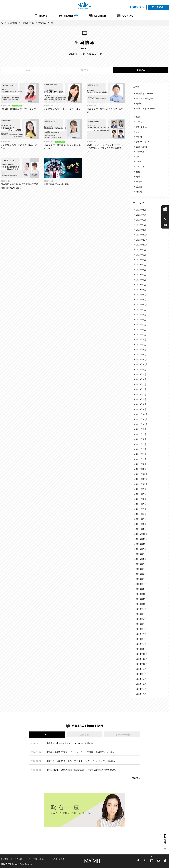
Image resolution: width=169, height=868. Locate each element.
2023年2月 (141, 404)
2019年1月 (141, 649)
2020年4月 (141, 574)
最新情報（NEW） (145, 94)
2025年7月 (141, 260)
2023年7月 (141, 379)
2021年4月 (141, 514)
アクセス (18, 859)
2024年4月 (141, 335)
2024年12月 (142, 295)
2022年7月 (141, 439)
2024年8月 (141, 315)
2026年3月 (141, 220)
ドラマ (139, 122)
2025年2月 (141, 285)
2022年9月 (141, 429)
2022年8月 (141, 434)
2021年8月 (141, 494)
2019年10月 (142, 604)
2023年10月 (142, 364)
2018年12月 (142, 654)
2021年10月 (142, 484)
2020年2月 (141, 584)
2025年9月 (141, 250)
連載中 (139, 104)
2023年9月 (141, 370)
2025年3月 (141, 280)
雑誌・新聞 (141, 147)
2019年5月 (141, 629)
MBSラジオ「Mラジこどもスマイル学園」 (106, 98)
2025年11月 (142, 240)
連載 (138, 177)
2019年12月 (142, 594)
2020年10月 (142, 544)
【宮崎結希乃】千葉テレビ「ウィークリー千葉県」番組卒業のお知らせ (81, 752)
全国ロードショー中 (146, 108)
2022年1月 (141, 469)
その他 (139, 192)
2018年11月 (142, 659)
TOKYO (84, 70)
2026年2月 (141, 225)
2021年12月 (142, 474)
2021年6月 (141, 504)
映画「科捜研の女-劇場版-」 (63, 172)
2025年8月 (141, 255)
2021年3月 (141, 519)
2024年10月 (142, 305)
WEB (138, 162)
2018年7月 (141, 679)
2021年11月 (142, 479)
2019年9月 (141, 609)
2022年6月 (141, 444)
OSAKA (141, 70)
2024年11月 (142, 300)
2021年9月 (141, 489)
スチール (140, 152)
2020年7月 (141, 559)
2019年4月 (141, 634)
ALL (28, 70)
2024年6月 (141, 325)
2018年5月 (141, 689)
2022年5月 (141, 449)
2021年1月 (141, 529)
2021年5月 (141, 509)
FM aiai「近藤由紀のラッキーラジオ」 (20, 96)
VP (137, 157)
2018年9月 (141, 669)
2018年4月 (141, 694)
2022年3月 (141, 459)
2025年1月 (141, 290)
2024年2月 (141, 345)
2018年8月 (141, 674)
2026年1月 (141, 230)
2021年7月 (141, 499)
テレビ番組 (141, 127)
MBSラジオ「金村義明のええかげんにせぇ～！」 (63, 134)
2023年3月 (141, 399)
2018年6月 (141, 684)
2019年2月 (141, 644)
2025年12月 (142, 235)
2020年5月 (141, 569)
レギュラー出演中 (145, 98)
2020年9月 (141, 549)
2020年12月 (142, 534)
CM (138, 132)
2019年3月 (141, 639)
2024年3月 (141, 339)
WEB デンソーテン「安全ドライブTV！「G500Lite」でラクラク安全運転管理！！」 (106, 136)
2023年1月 (141, 409)
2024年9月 (141, 310)
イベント (140, 167)
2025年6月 (141, 265)
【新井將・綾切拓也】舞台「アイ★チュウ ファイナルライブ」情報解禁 (81, 761)
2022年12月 (142, 414)
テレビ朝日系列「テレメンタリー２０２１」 (63, 98)
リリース (140, 182)
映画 (138, 117)
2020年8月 (141, 554)
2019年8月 (141, 614)
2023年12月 (142, 355)
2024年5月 (141, 330)
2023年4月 (141, 394)
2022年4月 (141, 454)
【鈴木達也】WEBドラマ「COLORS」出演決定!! (70, 743)
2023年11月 (142, 359)
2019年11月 (142, 599)
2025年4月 (141, 275)
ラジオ (139, 137)
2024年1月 (141, 349)
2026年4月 (141, 215)
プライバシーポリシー (38, 859)
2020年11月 (142, 539)
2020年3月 (141, 579)
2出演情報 (13, 23)
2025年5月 (141, 270)
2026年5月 (141, 210)
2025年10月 (142, 245)
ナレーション (142, 142)
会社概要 (4, 859)
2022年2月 (141, 464)
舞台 (138, 172)
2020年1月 (141, 589)
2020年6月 (141, 564)
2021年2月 (141, 524)
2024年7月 (141, 320)
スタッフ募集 (59, 859)
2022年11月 (142, 419)
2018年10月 (142, 664)
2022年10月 (142, 424)
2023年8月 (141, 374)
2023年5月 (141, 389)
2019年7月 (141, 619)
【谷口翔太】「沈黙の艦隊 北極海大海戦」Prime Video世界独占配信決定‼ (82, 770)
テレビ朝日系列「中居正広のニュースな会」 (20, 134)
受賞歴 (139, 187)
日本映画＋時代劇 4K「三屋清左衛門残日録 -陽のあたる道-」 (20, 174)
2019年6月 (141, 624)
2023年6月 (141, 384)
